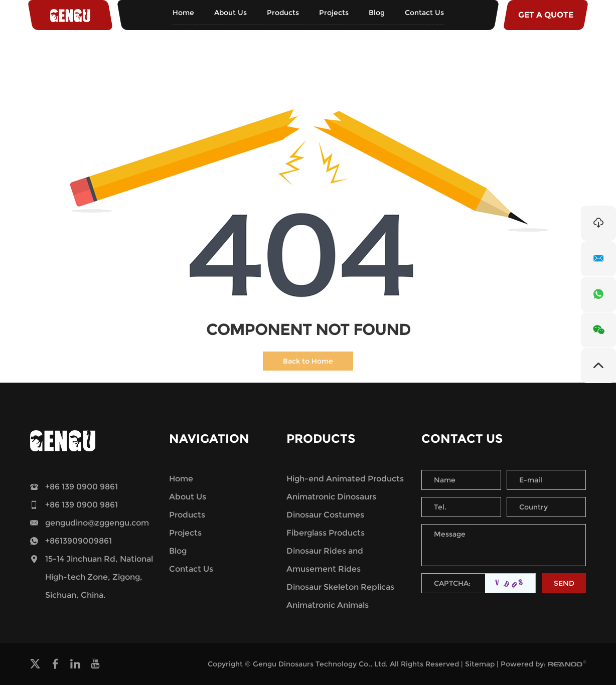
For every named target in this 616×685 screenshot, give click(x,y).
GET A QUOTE (546, 15)
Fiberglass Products (326, 533)
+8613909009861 (79, 541)
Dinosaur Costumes (325, 515)
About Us (230, 13)
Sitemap (480, 664)
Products (283, 13)
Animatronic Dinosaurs (331, 497)
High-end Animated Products (345, 479)
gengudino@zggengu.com (97, 523)
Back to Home (308, 361)
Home (183, 13)
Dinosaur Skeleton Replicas (340, 587)
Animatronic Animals (328, 605)
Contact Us (424, 13)
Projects (334, 13)
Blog (377, 13)
